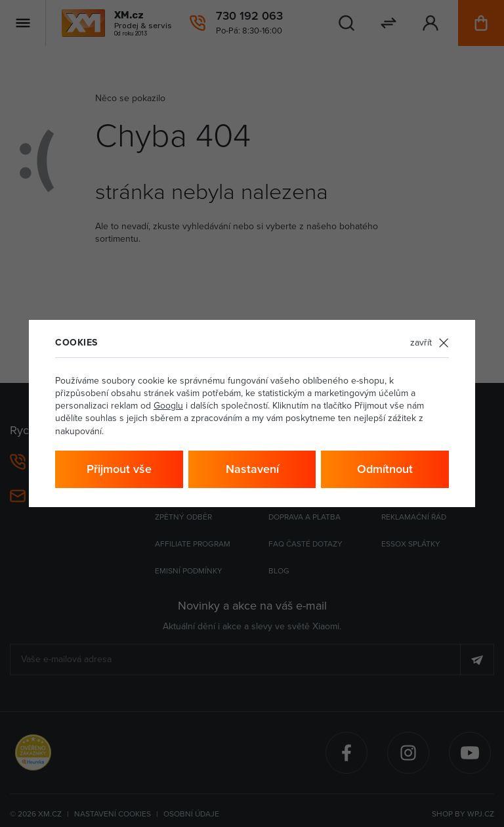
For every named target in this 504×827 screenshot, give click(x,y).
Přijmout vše (119, 469)
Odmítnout (385, 469)
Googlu (168, 405)
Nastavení (252, 469)
